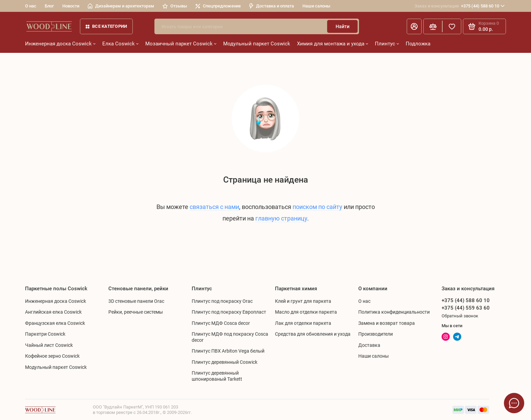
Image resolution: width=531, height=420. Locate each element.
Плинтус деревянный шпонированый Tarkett (217, 376)
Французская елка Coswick (55, 323)
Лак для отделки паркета (303, 323)
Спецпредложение (218, 6)
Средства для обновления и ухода (313, 334)
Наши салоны (316, 6)
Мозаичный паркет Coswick (181, 44)
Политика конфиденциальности (394, 312)
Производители (376, 334)
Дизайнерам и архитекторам (121, 6)
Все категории (106, 26)
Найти (343, 26)
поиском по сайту (317, 207)
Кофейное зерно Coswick (52, 356)
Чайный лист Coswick (49, 345)
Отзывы (175, 6)
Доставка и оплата (272, 6)
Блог (49, 6)
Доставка (369, 345)
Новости (71, 6)
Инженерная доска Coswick (60, 44)
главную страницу (281, 218)
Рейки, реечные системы (136, 312)
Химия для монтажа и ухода (333, 44)
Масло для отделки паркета (306, 312)
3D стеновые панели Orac (136, 301)
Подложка (418, 44)
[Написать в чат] (514, 403)
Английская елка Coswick (53, 312)
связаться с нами (214, 207)
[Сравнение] (433, 26)
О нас (31, 6)
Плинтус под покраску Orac (222, 301)
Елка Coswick (120, 44)
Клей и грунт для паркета (303, 301)
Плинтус (387, 44)
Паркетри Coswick (45, 334)
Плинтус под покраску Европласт (229, 312)
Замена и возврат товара (387, 323)
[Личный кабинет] (414, 26)
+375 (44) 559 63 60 (466, 308)
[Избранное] (452, 26)
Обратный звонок (460, 316)
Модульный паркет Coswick (257, 44)
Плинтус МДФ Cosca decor (221, 323)
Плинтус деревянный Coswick (225, 362)
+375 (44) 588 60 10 (460, 6)
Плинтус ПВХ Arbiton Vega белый (228, 351)
